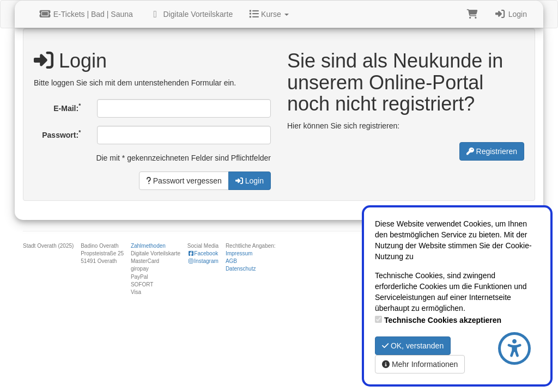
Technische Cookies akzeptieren (443, 320)
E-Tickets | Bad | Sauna (86, 14)
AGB (231, 261)
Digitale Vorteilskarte (191, 14)
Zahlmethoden (148, 246)
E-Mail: (67, 107)
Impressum (239, 253)
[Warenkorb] (472, 14)
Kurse (269, 14)
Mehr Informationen (420, 364)
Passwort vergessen (184, 181)
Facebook (203, 253)
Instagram (203, 261)
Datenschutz (241, 269)
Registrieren (492, 151)
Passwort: (61, 134)
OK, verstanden (413, 346)
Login (511, 14)
